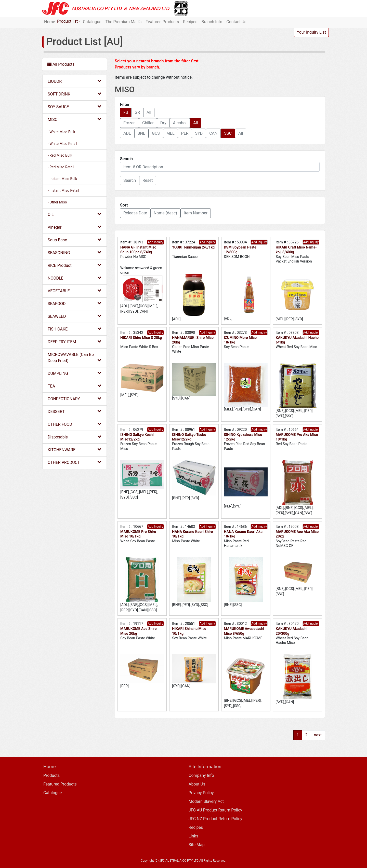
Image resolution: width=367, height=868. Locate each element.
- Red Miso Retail (61, 167)
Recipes (190, 22)
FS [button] (126, 112)
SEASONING (75, 252)
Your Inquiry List (311, 32)
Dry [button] (163, 123)
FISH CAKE (75, 329)
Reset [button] (148, 180)
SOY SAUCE (75, 107)
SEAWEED (75, 316)
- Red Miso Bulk (60, 155)
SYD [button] (199, 133)
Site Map (197, 845)
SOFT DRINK (75, 94)
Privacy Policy (201, 793)
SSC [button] (228, 133)
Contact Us (236, 22)
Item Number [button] (196, 213)
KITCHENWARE (75, 450)
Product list (67, 21)
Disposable (75, 437)
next (318, 735)
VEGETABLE (75, 291)
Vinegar (75, 227)
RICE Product (75, 265)
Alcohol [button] (180, 123)
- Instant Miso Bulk (62, 179)
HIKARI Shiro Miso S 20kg (141, 338)
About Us (197, 784)
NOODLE (75, 278)
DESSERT (75, 411)
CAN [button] (213, 133)
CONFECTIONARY (75, 399)
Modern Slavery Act (206, 801)
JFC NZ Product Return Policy (215, 819)
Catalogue (92, 22)
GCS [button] (156, 133)
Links (193, 836)
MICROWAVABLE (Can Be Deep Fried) (75, 358)
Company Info (201, 775)
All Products (61, 64)
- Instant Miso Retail (63, 190)
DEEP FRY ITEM (75, 342)
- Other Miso (57, 202)
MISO (75, 119)
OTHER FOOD (75, 424)
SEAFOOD (75, 303)
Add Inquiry (155, 242)
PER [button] (185, 133)
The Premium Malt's (124, 22)
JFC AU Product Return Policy (215, 810)
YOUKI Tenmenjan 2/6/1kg (193, 247)
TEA (75, 386)
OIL (75, 214)
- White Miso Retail (62, 144)
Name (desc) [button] (165, 213)
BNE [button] (141, 133)
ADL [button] (127, 133)
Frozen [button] (129, 123)
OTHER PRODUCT (75, 462)
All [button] (149, 112)
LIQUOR (75, 81)
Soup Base (75, 240)
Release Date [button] (135, 213)
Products (51, 775)
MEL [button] (171, 133)
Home (50, 22)
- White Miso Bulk (61, 132)
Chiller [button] (148, 123)
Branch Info (212, 22)
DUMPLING (75, 373)
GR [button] (137, 112)
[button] (130, 181)
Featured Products (162, 22)
